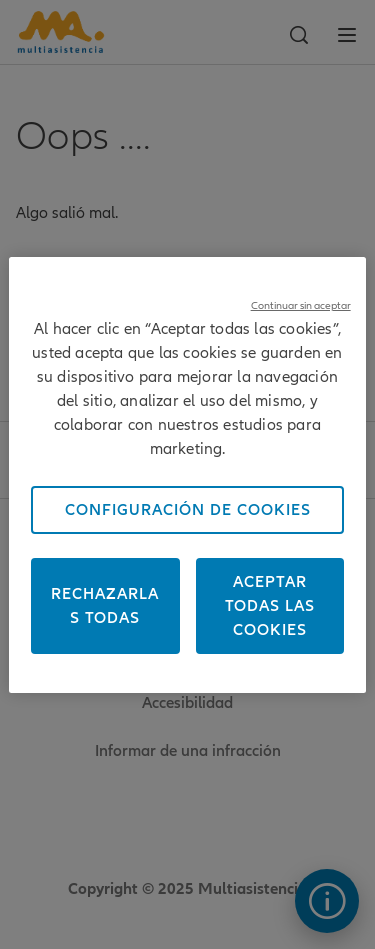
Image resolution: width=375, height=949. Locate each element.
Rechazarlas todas (105, 606)
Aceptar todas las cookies (270, 606)
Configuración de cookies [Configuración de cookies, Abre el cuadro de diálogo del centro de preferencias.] (188, 510)
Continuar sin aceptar (301, 305)
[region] (187, 475)
